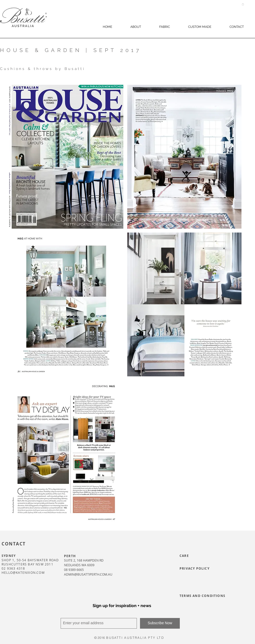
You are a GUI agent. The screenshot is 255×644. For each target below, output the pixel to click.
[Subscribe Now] (160, 623)
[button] (243, 4)
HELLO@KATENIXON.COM (23, 572)
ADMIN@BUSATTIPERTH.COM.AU (88, 574)
